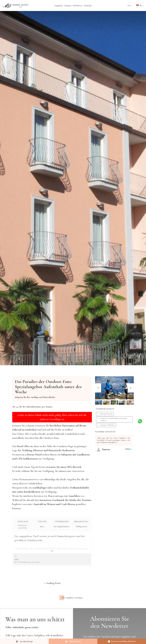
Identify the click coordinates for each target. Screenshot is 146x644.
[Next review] (133, 434)
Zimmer (68, 6)
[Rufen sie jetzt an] (24, 641)
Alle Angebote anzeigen (72, 599)
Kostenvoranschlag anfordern (122, 641)
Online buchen (73, 641)
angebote (126, 638)
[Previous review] (132, 434)
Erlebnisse (78, 6)
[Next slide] (131, 388)
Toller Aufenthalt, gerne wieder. (22, 629)
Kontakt (88, 6)
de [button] (140, 7)
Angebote (59, 6)
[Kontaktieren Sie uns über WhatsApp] (140, 421)
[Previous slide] (98, 388)
